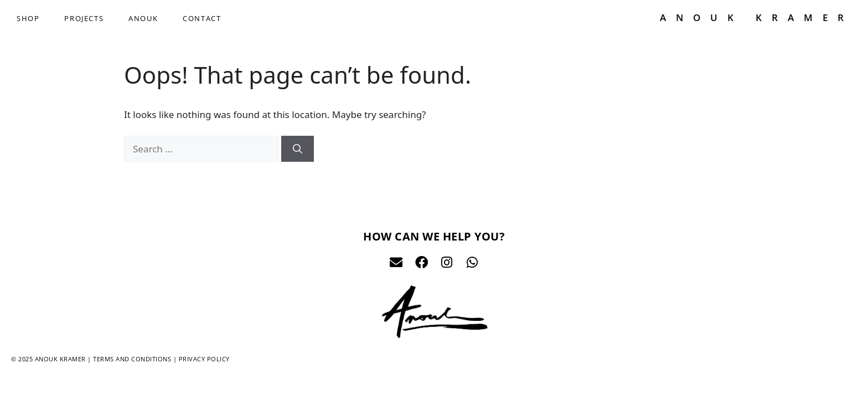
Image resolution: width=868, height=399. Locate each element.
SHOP (28, 18)
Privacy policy (204, 359)
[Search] (298, 149)
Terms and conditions (132, 359)
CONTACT (202, 18)
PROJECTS (84, 18)
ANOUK (143, 18)
